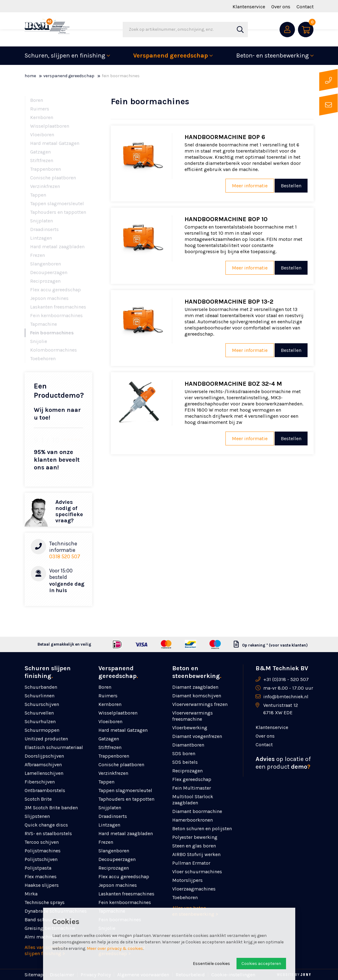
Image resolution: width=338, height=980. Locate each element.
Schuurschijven (42, 704)
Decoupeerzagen (49, 272)
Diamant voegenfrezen (197, 736)
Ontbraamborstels (45, 790)
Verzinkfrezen (45, 186)
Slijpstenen (37, 816)
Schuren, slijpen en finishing (65, 56)
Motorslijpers (187, 880)
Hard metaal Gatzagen (55, 143)
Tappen (38, 195)
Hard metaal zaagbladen (57, 247)
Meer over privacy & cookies (115, 948)
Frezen (38, 255)
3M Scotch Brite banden (51, 808)
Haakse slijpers (42, 885)
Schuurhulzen (40, 721)
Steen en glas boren (194, 846)
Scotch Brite (38, 799)
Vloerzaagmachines (194, 889)
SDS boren (184, 753)
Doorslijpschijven (44, 756)
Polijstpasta (38, 868)
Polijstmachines (43, 851)
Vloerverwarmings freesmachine (193, 716)
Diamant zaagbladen (195, 687)
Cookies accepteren (261, 964)
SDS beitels (185, 762)
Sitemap (34, 975)
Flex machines (41, 876)
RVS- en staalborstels (48, 833)
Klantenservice (249, 7)
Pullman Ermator (191, 863)
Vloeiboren (42, 135)
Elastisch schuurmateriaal (54, 747)
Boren (37, 100)
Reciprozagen (45, 281)
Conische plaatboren (53, 178)
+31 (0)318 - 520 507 (286, 679)
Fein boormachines (52, 333)
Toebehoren (43, 359)
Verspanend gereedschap (171, 56)
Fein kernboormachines (56, 315)
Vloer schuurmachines (197, 872)
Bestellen (291, 186)
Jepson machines (49, 298)
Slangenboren (46, 264)
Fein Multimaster (192, 788)
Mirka (31, 894)
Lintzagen (41, 238)
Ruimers (40, 109)
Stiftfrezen (42, 160)
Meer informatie (247, 186)
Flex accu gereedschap (56, 290)
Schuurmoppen (42, 730)
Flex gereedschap (192, 779)
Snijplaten (42, 221)
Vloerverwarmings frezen (200, 704)
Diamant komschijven (197, 696)
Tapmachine (44, 324)
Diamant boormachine (197, 811)
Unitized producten (46, 739)
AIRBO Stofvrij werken (196, 854)
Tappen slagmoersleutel (57, 203)
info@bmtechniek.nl (286, 697)
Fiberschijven (40, 782)
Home (30, 76)
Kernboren (42, 117)
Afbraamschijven (43, 765)
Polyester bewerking (195, 837)
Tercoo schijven (42, 842)
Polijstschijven (41, 859)
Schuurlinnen (40, 696)
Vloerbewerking (190, 728)
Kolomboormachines (54, 350)
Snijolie (39, 341)
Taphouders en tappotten (58, 212)
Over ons (281, 7)
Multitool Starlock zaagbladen (193, 800)
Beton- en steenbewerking (272, 56)
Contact (305, 7)
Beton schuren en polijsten (202, 829)
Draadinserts (44, 229)
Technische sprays (45, 902)
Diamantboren (188, 745)
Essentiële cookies (211, 964)
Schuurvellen (39, 713)
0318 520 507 (65, 556)
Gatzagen (40, 152)
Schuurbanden (41, 687)
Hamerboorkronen (193, 820)
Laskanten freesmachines (58, 307)
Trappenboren (46, 169)
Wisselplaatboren (50, 126)
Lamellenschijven (44, 773)
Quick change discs (46, 825)
